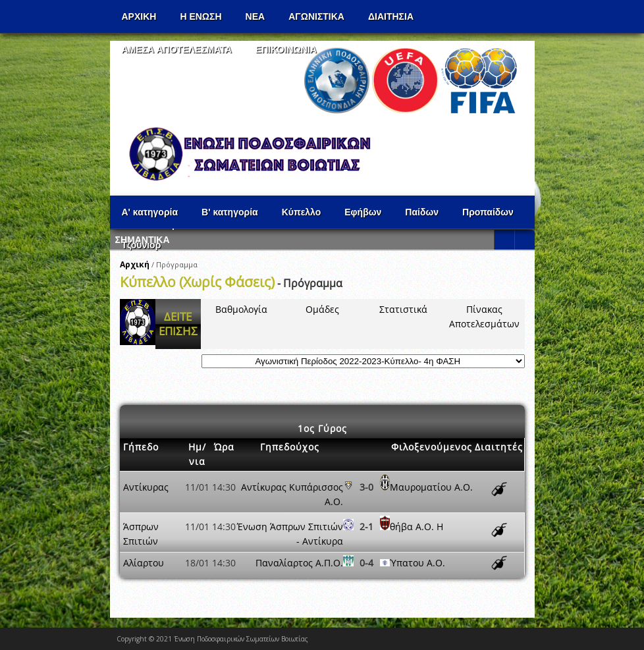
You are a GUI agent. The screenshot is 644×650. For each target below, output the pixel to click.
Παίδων (422, 212)
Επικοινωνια (286, 49)
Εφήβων (363, 212)
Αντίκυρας (146, 487)
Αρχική (135, 264)
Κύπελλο (302, 212)
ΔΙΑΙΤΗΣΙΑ (391, 16)
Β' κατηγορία (230, 212)
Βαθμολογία (241, 309)
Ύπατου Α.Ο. (417, 563)
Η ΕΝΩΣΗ (201, 16)
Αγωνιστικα (316, 16)
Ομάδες (322, 309)
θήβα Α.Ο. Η (416, 527)
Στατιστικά (403, 309)
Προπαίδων (488, 212)
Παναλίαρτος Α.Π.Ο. (299, 563)
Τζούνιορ (142, 245)
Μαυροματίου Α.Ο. (431, 487)
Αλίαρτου (144, 563)
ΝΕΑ (255, 16)
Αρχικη (139, 16)
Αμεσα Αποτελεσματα (177, 49)
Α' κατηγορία (150, 212)
